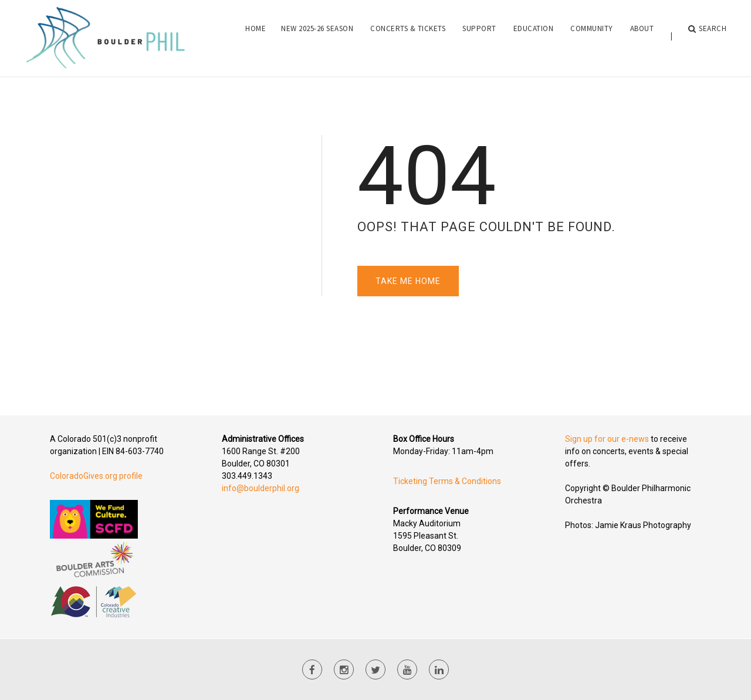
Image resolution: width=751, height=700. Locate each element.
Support (479, 35)
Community (592, 35)
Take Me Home (408, 281)
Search (708, 36)
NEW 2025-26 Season (317, 35)
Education (534, 35)
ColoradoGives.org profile (96, 476)
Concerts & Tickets (408, 35)
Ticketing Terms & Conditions (447, 481)
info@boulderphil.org (261, 488)
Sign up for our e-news (607, 439)
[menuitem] (256, 36)
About (642, 35)
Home (256, 35)
